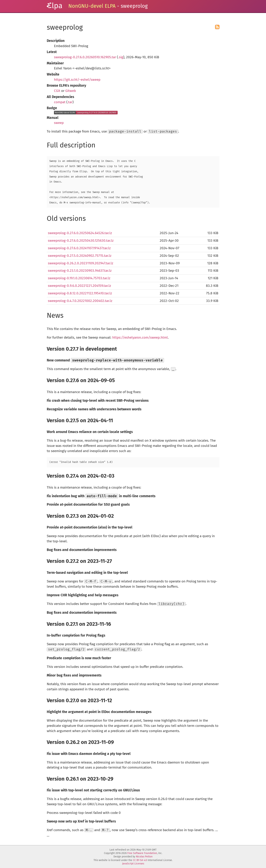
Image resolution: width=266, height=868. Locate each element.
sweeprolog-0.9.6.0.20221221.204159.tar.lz (79, 286)
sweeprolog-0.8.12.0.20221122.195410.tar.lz (80, 293)
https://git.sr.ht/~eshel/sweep (77, 80)
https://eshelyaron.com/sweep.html (140, 337)
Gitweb (71, 91)
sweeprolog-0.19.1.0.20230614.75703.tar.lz (79, 278)
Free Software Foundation (142, 853)
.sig (121, 57)
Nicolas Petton (144, 857)
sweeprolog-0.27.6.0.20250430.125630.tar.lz (81, 241)
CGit (57, 91)
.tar (70, 102)
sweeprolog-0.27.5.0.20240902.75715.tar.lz (80, 256)
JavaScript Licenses (133, 864)
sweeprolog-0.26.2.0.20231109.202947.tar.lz (80, 263)
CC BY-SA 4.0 (140, 860)
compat (60, 102)
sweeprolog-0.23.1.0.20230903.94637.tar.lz (80, 271)
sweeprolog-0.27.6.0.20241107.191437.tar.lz (79, 248)
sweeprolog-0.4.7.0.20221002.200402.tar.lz (80, 301)
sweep (59, 123)
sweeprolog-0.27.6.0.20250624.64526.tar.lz (80, 233)
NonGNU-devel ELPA (92, 6)
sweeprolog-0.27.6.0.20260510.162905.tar (85, 57)
